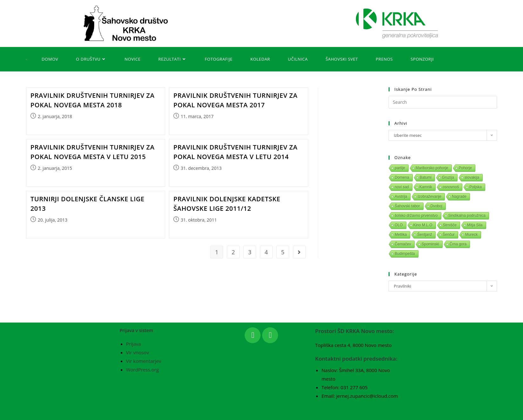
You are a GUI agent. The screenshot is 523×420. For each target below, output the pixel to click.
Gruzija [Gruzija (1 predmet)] (448, 177)
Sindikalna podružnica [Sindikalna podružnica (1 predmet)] (467, 216)
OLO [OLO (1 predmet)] (399, 225)
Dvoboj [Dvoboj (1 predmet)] (436, 206)
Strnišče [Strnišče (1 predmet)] (450, 225)
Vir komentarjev (144, 361)
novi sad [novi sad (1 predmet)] (402, 187)
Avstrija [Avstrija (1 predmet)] (401, 197)
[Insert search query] (443, 102)
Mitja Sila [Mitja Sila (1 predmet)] (475, 225)
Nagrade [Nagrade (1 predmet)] (459, 197)
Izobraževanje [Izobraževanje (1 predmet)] (429, 197)
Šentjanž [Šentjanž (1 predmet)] (425, 235)
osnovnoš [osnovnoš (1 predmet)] (451, 187)
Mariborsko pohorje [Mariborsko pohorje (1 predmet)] (432, 168)
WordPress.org (143, 370)
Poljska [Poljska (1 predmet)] (475, 187)
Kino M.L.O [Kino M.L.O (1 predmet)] (423, 225)
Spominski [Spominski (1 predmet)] (430, 244)
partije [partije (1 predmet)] (400, 168)
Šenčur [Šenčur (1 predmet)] (449, 235)
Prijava (134, 344)
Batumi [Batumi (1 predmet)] (426, 177)
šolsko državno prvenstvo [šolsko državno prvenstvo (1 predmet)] (416, 216)
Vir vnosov (138, 352)
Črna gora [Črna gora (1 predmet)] (458, 244)
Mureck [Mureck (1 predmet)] (471, 235)
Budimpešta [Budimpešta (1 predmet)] (405, 254)
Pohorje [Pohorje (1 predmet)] (465, 168)
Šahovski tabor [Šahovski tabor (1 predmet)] (407, 206)
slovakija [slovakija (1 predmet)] (472, 177)
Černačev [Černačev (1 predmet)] (403, 244)
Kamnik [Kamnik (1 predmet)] (426, 187)
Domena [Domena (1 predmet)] (402, 177)
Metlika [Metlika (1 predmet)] (401, 235)
